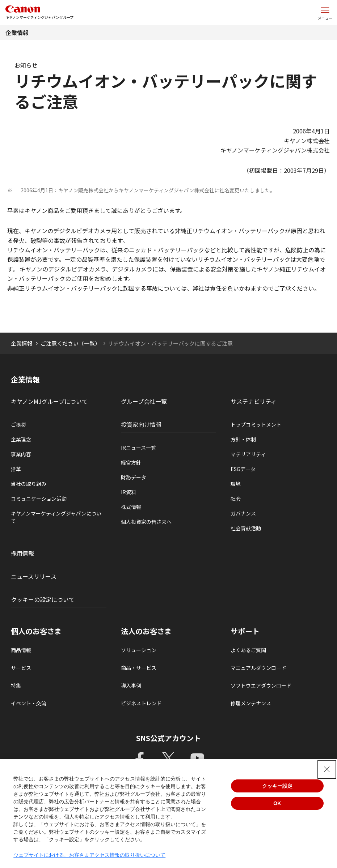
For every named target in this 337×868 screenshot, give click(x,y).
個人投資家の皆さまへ (146, 522)
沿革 (16, 469)
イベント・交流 (29, 703)
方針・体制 (243, 439)
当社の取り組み (29, 484)
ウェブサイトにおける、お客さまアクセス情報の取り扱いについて (89, 855)
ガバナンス (243, 513)
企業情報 (17, 33)
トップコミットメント (256, 424)
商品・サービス (139, 668)
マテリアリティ (248, 454)
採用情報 (22, 553)
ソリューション (139, 650)
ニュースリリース (34, 576)
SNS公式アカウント (168, 738)
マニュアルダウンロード (258, 668)
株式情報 (131, 507)
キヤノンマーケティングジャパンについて (56, 517)
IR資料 (129, 492)
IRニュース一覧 (138, 448)
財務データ (134, 477)
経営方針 (131, 462)
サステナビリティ (254, 401)
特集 (16, 685)
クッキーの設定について (43, 599)
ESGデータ (243, 469)
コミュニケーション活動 (39, 499)
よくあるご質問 (248, 650)
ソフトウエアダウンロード (261, 685)
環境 (236, 484)
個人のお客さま (36, 631)
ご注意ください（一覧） (70, 343)
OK (277, 803)
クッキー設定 (277, 786)
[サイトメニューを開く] (325, 13)
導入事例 (131, 685)
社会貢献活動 (246, 528)
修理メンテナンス (251, 703)
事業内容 (21, 454)
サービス (21, 668)
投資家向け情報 (141, 424)
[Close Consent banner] (327, 769)
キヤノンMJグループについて (49, 401)
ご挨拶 (18, 424)
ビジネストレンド (141, 703)
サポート (245, 631)
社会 (236, 499)
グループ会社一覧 (144, 401)
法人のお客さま (146, 631)
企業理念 (21, 439)
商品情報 (21, 650)
